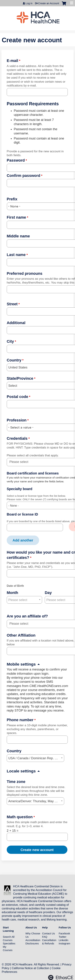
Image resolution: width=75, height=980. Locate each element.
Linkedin (64, 940)
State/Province (20, 378)
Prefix (12, 199)
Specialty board (20, 489)
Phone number (20, 720)
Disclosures (32, 944)
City (10, 341)
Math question (20, 817)
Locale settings (21, 771)
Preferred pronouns (25, 273)
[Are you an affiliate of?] (21, 624)
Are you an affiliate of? (27, 616)
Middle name (18, 236)
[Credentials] (21, 462)
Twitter (63, 937)
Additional (16, 323)
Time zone (16, 782)
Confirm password (24, 176)
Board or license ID (22, 514)
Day (48, 593)
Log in (29, 3)
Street (12, 304)
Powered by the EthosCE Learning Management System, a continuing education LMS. (61, 977)
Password (16, 160)
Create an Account (49, 3)
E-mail (12, 61)
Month (12, 593)
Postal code (17, 397)
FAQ (45, 937)
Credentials (17, 438)
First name (16, 217)
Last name (16, 255)
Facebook (64, 934)
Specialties (9, 944)
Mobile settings (21, 664)
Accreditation (33, 940)
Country (14, 360)
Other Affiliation (21, 635)
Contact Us (48, 934)
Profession (17, 420)
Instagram (64, 944)
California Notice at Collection (30, 968)
